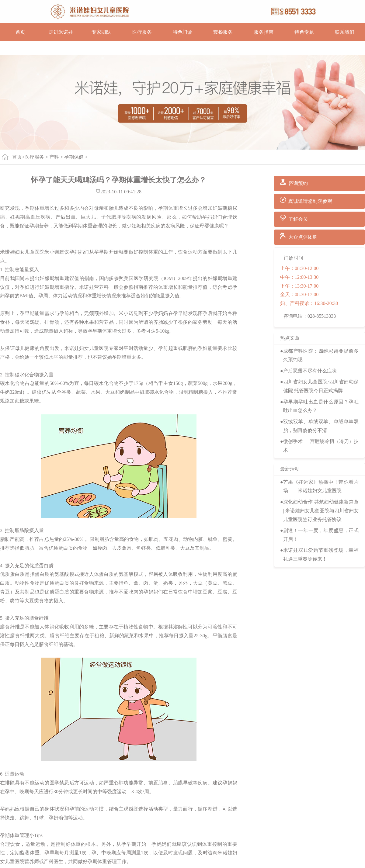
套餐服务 (223, 32)
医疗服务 (142, 32)
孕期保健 (74, 157)
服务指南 (264, 32)
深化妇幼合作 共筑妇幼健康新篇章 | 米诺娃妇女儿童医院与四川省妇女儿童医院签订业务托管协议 (321, 511)
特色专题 (304, 32)
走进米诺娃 (61, 32)
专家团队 (101, 32)
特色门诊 (182, 32)
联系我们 (345, 32)
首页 (20, 32)
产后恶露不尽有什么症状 (310, 371)
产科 (54, 157)
